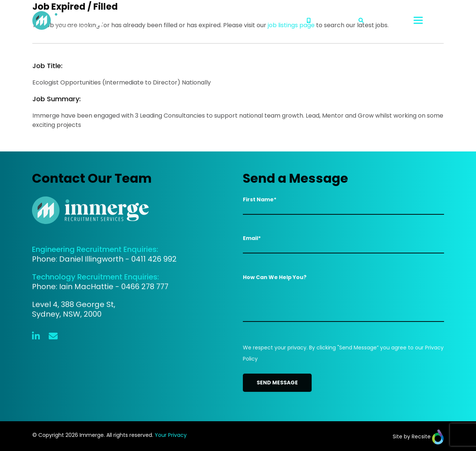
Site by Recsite (418, 436)
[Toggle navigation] (429, 20)
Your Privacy (171, 435)
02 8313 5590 (328, 20)
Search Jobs (381, 20)
